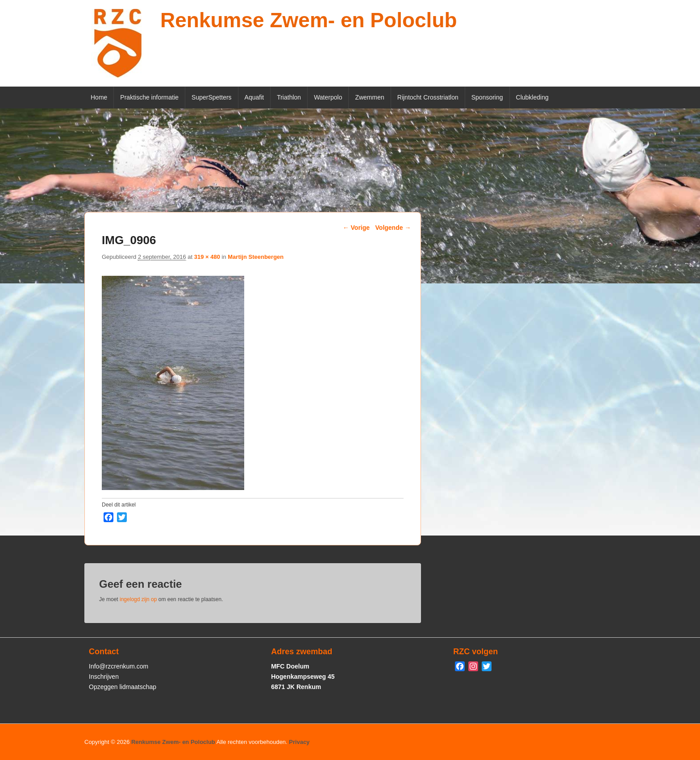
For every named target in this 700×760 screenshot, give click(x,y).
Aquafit (254, 97)
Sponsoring (487, 97)
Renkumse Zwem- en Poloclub (309, 20)
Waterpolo (328, 97)
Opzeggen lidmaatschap (123, 687)
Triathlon (289, 97)
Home (99, 97)
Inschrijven (104, 677)
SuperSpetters (212, 97)
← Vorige (356, 228)
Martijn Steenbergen (256, 257)
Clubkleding (532, 97)
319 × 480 (207, 257)
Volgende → (393, 228)
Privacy (299, 742)
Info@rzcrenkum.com (119, 666)
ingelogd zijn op (138, 599)
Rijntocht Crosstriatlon (428, 97)
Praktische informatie (149, 97)
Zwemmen (369, 97)
